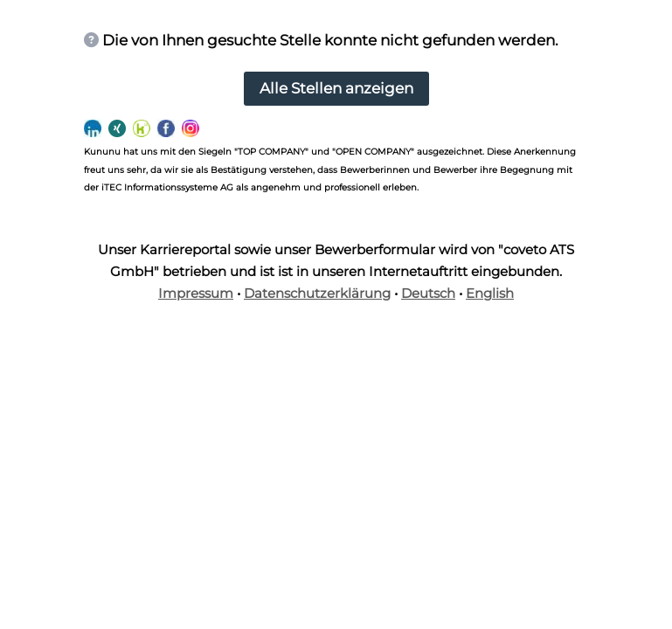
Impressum (196, 293)
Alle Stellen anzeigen (336, 88)
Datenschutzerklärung (317, 293)
